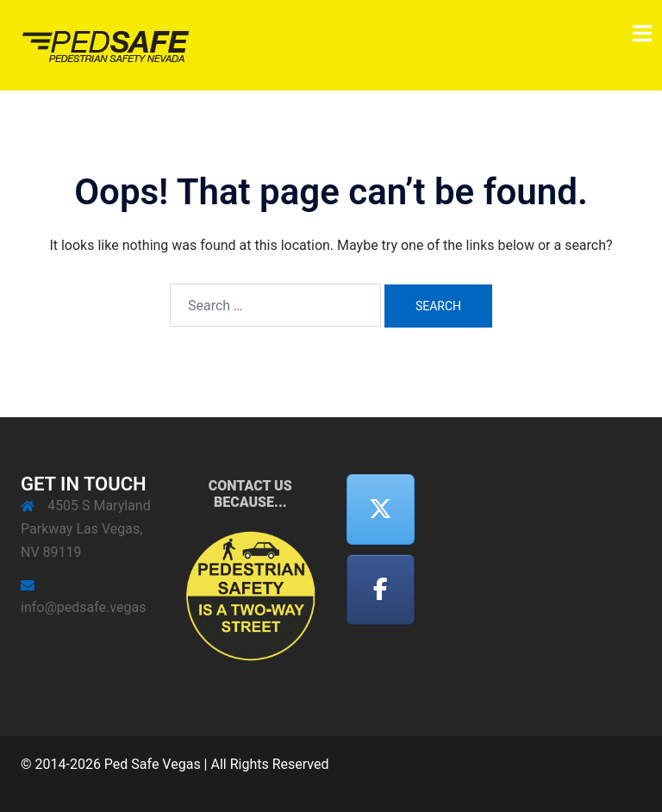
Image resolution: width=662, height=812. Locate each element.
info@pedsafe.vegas (83, 607)
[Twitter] (381, 510)
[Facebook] (381, 590)
